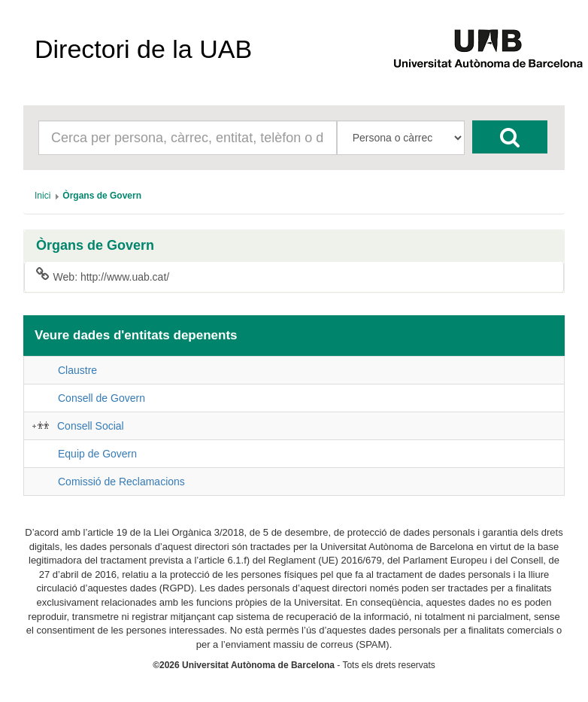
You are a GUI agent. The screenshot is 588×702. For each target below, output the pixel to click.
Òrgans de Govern (95, 246)
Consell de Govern (102, 398)
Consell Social (91, 426)
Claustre (77, 370)
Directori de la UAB (143, 49)
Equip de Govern (97, 454)
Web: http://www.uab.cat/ (103, 276)
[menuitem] (42, 196)
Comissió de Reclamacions (121, 482)
